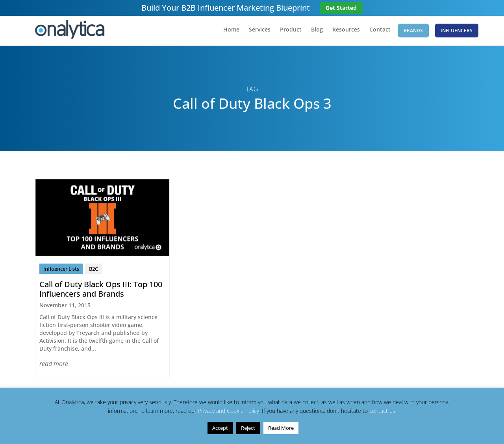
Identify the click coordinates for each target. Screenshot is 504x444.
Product (285, 32)
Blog (311, 32)
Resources (340, 32)
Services (254, 32)
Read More (281, 428)
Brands (410, 31)
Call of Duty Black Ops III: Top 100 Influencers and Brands (101, 291)
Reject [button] (248, 428)
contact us (382, 411)
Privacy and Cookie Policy (229, 411)
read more (54, 366)
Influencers (457, 31)
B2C (94, 271)
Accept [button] (220, 428)
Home (225, 32)
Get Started (341, 8)
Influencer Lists (61, 271)
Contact (374, 32)
